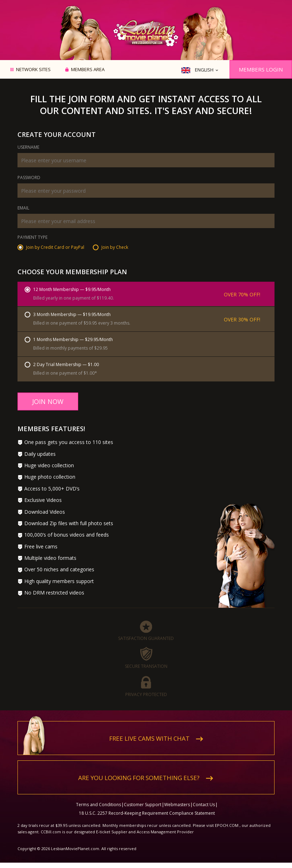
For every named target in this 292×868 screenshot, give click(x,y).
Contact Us (204, 805)
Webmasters (177, 805)
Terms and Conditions (99, 805)
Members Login (261, 69)
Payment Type (32, 238)
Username (28, 148)
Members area (88, 70)
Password (29, 178)
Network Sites (33, 70)
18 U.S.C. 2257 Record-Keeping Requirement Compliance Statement (147, 813)
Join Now (48, 401)
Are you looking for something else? (139, 778)
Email (23, 208)
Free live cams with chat (149, 738)
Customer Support (143, 805)
